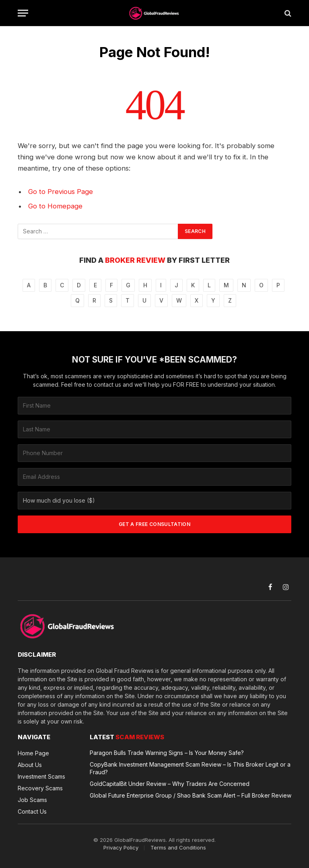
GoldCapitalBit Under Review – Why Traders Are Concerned (170, 784)
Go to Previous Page (61, 192)
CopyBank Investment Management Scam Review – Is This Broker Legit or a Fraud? (190, 768)
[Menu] (23, 13)
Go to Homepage (55, 206)
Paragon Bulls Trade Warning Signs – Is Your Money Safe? (167, 753)
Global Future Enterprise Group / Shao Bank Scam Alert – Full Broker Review (191, 795)
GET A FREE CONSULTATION (154, 524)
